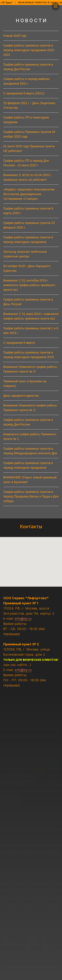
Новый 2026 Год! (15, 36)
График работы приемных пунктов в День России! (28, 302)
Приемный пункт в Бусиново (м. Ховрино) (25, 384)
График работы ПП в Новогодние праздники (26, 120)
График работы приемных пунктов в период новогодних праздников (28, 240)
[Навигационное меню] (56, 6)
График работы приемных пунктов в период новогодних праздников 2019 (29, 355)
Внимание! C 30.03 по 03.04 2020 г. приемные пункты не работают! (27, 177)
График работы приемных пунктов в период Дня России (28, 67)
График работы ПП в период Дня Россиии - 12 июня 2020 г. (26, 163)
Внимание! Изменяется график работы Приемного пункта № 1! (30, 408)
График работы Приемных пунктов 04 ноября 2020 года (29, 134)
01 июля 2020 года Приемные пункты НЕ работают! (29, 149)
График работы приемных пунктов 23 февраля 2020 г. (29, 225)
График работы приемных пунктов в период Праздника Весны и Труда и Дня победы (31, 496)
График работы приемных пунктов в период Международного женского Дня (30, 451)
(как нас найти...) (17, 665)
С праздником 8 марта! (19, 343)
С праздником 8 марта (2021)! (24, 93)
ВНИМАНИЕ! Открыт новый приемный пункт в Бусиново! (30, 480)
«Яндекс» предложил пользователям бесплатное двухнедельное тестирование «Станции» (29, 194)
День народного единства (21, 396)
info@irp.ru (23, 619)
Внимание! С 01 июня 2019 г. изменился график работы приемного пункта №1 (31, 316)
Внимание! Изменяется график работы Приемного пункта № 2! (30, 369)
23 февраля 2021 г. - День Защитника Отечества (29, 105)
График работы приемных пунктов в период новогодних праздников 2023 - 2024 (29, 50)
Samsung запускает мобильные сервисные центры (25, 254)
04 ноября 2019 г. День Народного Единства (27, 268)
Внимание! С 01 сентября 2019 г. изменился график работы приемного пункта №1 (29, 285)
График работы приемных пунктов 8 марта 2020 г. (28, 211)
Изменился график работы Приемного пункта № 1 (30, 437)
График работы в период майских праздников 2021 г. (27, 81)
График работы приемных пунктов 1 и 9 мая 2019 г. (31, 331)
